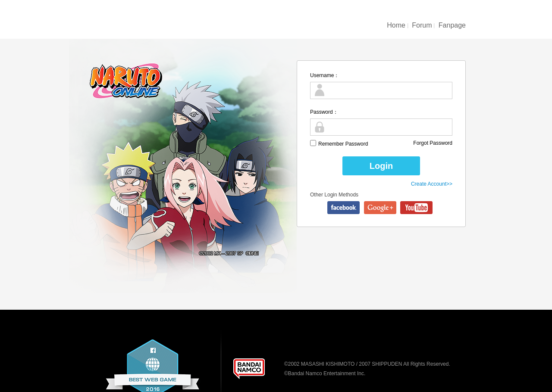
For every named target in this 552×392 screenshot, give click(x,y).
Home (396, 25)
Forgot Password (433, 143)
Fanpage (452, 25)
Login (381, 166)
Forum (422, 25)
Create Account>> (432, 184)
